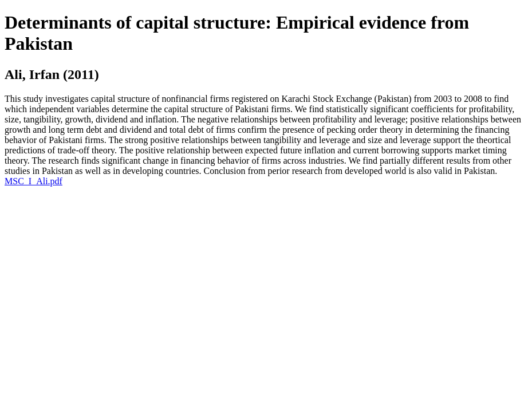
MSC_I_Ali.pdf (34, 181)
